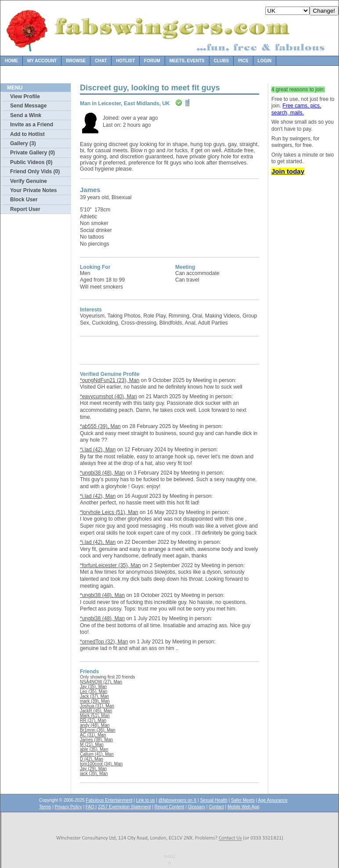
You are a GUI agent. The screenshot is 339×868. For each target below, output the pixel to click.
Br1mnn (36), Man (98, 730)
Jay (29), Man (93, 769)
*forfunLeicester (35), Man (110, 565)
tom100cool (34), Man (101, 764)
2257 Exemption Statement (124, 807)
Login (265, 61)
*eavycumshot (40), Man (108, 396)
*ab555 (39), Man (100, 426)
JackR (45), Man (96, 711)
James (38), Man (96, 740)
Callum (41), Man (97, 754)
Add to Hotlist (27, 134)
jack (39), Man (94, 773)
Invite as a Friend (32, 125)
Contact (216, 807)
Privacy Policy (68, 807)
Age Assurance (273, 800)
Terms (45, 807)
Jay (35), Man (93, 687)
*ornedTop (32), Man (104, 642)
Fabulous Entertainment (109, 800)
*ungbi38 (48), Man (102, 473)
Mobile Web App (243, 807)
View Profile (25, 96)
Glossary (197, 807)
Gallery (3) (23, 143)
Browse (76, 61)
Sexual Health (214, 800)
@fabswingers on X (178, 800)
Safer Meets (243, 800)
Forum (152, 61)
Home (11, 61)
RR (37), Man (93, 720)
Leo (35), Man (94, 691)
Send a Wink (26, 115)
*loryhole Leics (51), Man (109, 512)
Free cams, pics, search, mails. (296, 109)
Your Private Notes (33, 190)
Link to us (146, 800)
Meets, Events (187, 61)
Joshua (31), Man (97, 706)
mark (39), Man (95, 701)
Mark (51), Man (95, 716)
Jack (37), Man (94, 696)
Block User (24, 200)
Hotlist (125, 61)
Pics (243, 61)
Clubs (221, 61)
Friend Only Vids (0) (35, 171)
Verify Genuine (29, 181)
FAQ (91, 807)
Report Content (169, 807)
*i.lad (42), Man (98, 450)
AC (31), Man (93, 735)
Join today (288, 171)
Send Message (28, 106)
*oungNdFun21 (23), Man (110, 380)
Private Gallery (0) (32, 153)
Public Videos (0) (31, 162)
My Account (42, 61)
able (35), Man (94, 749)
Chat (101, 61)
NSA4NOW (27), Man (101, 682)
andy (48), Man (95, 725)
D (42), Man (92, 759)
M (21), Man (92, 745)
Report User (25, 209)
